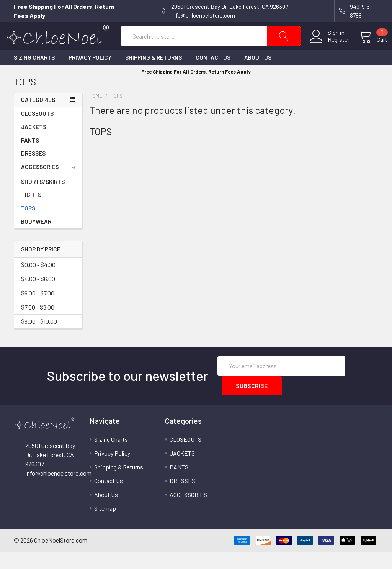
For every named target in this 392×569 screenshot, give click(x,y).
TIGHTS (31, 213)
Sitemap (105, 526)
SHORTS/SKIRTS (43, 200)
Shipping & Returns (154, 75)
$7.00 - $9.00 (38, 325)
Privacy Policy (90, 75)
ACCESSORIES (50, 185)
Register (329, 49)
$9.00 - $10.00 (39, 339)
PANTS (30, 158)
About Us (258, 75)
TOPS (28, 226)
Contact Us (213, 75)
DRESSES (33, 171)
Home (96, 114)
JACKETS (34, 145)
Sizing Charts (34, 75)
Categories (38, 118)
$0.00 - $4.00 (38, 283)
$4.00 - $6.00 (38, 297)
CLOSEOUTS (37, 131)
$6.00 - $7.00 (38, 311)
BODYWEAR (36, 239)
